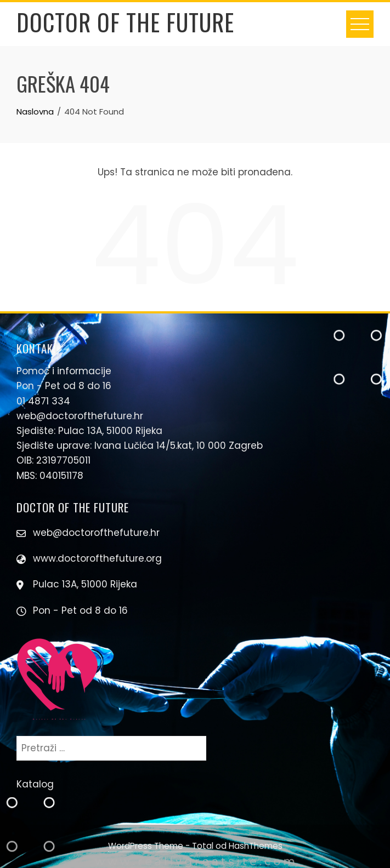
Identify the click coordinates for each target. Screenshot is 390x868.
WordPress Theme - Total (161, 846)
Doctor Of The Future (125, 22)
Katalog (35, 784)
